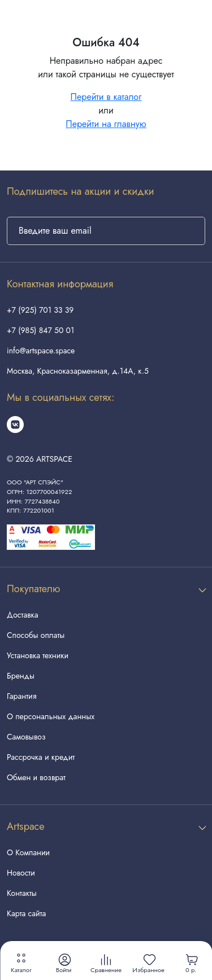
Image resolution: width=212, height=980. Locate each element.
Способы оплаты (36, 635)
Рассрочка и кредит (41, 757)
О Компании (28, 852)
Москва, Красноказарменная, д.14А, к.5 (78, 371)
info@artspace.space (41, 351)
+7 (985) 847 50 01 (40, 330)
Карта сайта (26, 913)
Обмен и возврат (36, 777)
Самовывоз (26, 737)
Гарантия (21, 696)
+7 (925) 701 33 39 (40, 310)
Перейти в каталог (106, 97)
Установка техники (38, 655)
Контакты (22, 893)
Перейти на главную (106, 124)
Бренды (21, 676)
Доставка (22, 615)
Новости (21, 873)
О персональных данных (51, 716)
